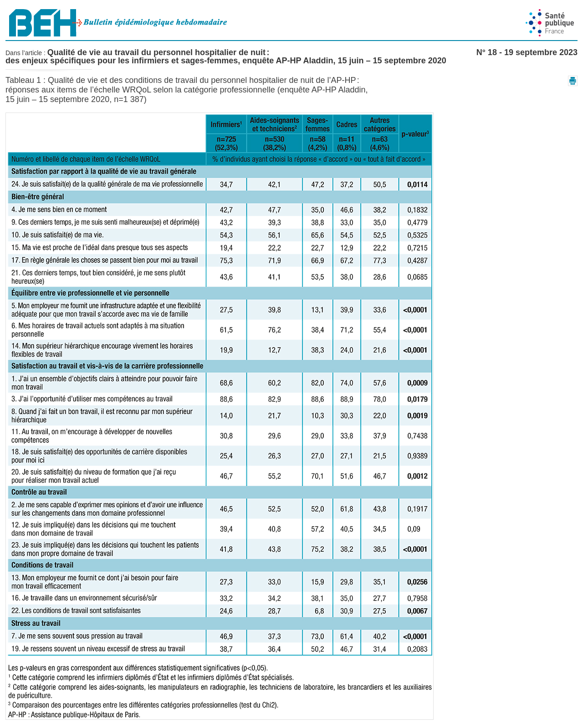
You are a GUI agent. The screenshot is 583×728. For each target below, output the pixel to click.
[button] (573, 81)
